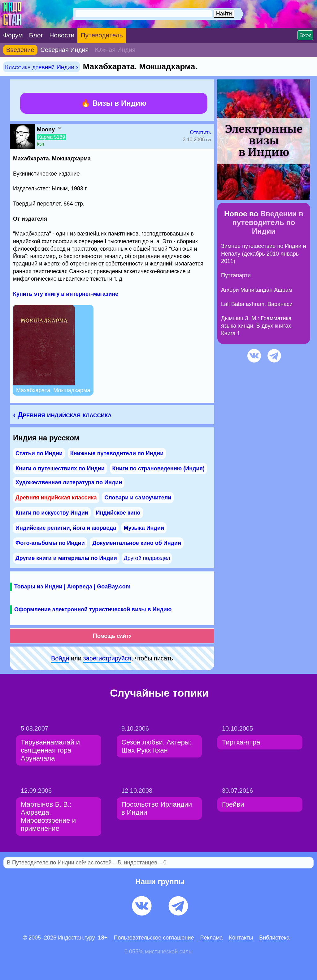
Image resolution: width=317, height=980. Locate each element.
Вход (305, 35)
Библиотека (274, 938)
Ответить (201, 132)
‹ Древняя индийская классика (62, 415)
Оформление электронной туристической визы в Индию (93, 609)
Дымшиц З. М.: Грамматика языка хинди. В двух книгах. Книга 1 (257, 326)
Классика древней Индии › (41, 67)
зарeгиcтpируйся (107, 658)
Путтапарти (236, 275)
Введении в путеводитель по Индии (268, 222)
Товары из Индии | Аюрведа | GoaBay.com (72, 587)
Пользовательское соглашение (154, 938)
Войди (60, 658)
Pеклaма (212, 938)
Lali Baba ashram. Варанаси (257, 304)
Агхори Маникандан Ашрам (257, 290)
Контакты (241, 938)
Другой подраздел (147, 558)
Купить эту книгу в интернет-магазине (66, 294)
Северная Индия (65, 50)
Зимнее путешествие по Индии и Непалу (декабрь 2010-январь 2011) (264, 254)
